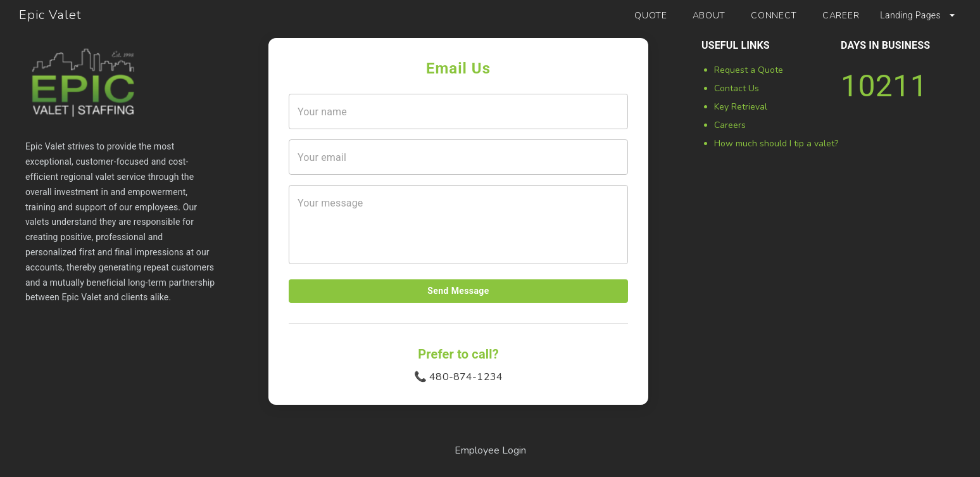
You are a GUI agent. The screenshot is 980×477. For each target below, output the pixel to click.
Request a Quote (749, 70)
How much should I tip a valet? (776, 143)
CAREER (841, 16)
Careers (730, 125)
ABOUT (709, 16)
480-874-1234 (466, 377)
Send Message (458, 291)
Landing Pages (919, 15)
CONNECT (774, 16)
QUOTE (651, 16)
